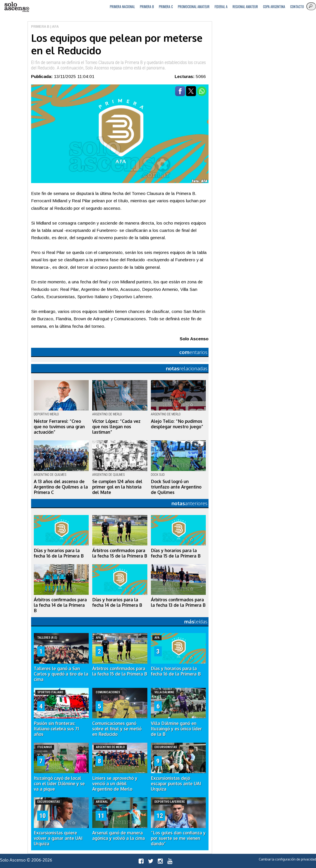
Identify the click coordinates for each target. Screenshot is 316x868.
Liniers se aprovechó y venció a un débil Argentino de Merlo (115, 784)
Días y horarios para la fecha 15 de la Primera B (176, 553)
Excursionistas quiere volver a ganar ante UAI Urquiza (58, 838)
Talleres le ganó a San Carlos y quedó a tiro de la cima (61, 674)
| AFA (54, 27)
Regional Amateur (245, 7)
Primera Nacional (122, 7)
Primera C (166, 7)
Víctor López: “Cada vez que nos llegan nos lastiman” (116, 427)
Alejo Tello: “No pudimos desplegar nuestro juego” (177, 424)
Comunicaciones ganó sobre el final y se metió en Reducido (117, 729)
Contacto (297, 7)
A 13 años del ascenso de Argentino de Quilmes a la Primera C (61, 487)
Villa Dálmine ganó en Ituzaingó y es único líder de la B (176, 729)
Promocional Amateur (194, 7)
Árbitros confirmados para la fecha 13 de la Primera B (178, 602)
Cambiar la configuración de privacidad (287, 859)
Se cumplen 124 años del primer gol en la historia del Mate (117, 487)
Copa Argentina (274, 7)
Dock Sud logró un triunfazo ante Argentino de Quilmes (176, 487)
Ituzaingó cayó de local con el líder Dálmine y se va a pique (59, 784)
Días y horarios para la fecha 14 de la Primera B (117, 602)
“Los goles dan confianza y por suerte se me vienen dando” (178, 838)
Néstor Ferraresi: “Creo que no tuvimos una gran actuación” (59, 427)
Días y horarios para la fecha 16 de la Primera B (59, 553)
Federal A (221, 7)
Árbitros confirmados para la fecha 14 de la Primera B (60, 605)
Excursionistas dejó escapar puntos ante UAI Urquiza (176, 784)
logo (17, 7)
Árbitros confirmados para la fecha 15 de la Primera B (120, 553)
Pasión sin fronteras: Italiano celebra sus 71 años (56, 729)
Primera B (147, 7)
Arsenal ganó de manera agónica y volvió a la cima (119, 835)
